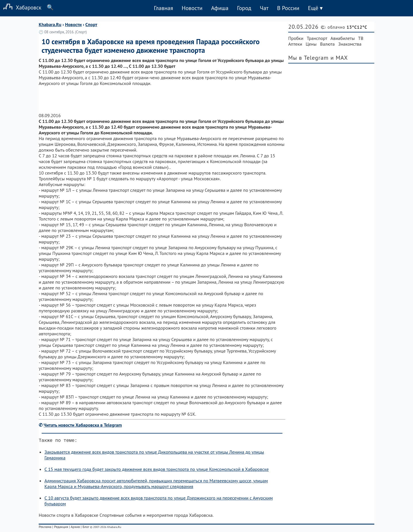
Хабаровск (21, 7)
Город (244, 8)
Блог (86, 528)
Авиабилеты (342, 38)
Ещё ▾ (315, 8)
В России (288, 8)
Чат (264, 8)
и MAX (339, 58)
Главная (163, 8)
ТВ (361, 38)
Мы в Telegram (308, 58)
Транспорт (317, 38)
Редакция (61, 528)
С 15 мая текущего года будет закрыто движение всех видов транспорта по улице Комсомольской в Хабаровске (157, 470)
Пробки (296, 38)
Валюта (327, 44)
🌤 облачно (344, 27)
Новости (192, 8)
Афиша (220, 8)
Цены (311, 44)
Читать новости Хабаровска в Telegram (83, 425)
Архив (75, 528)
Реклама (45, 528)
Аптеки (295, 44)
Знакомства (350, 44)
